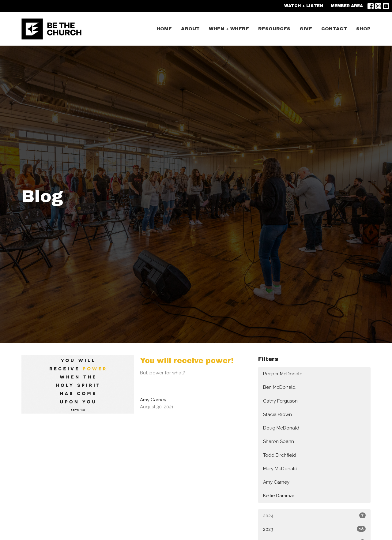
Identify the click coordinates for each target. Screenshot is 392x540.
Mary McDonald (280, 469)
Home (164, 29)
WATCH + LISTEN (304, 6)
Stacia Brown (277, 414)
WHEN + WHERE (229, 29)
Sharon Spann (279, 441)
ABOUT (190, 29)
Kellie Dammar (279, 496)
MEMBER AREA (347, 6)
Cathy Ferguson (280, 401)
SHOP (363, 29)
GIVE (306, 29)
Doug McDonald (281, 428)
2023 (314, 529)
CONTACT (334, 29)
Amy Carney (276, 482)
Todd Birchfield (280, 455)
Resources (274, 29)
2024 (314, 516)
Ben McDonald (279, 387)
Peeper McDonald (283, 374)
